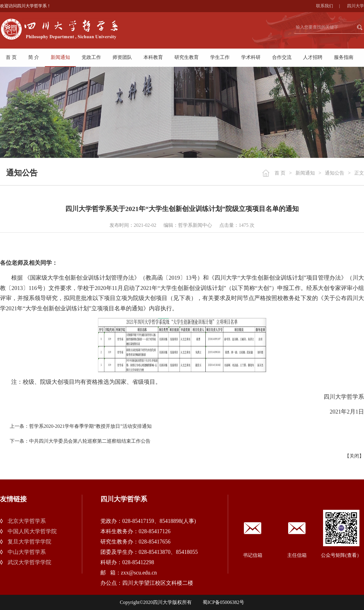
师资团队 (122, 57)
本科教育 (153, 57)
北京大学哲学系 (27, 521)
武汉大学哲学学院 (29, 562)
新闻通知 (60, 57)
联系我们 (331, 6)
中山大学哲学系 (27, 552)
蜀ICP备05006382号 (223, 602)
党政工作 (91, 57)
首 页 (11, 57)
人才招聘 (313, 57)
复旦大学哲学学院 (29, 542)
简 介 (34, 57)
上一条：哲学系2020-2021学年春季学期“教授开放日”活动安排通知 (81, 426)
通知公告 (335, 173)
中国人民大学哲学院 (32, 531)
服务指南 (344, 57)
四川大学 (356, 6)
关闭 (354, 456)
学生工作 (220, 57)
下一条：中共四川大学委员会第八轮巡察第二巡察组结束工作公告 (80, 441)
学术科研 (251, 57)
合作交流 (282, 57)
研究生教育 (187, 57)
